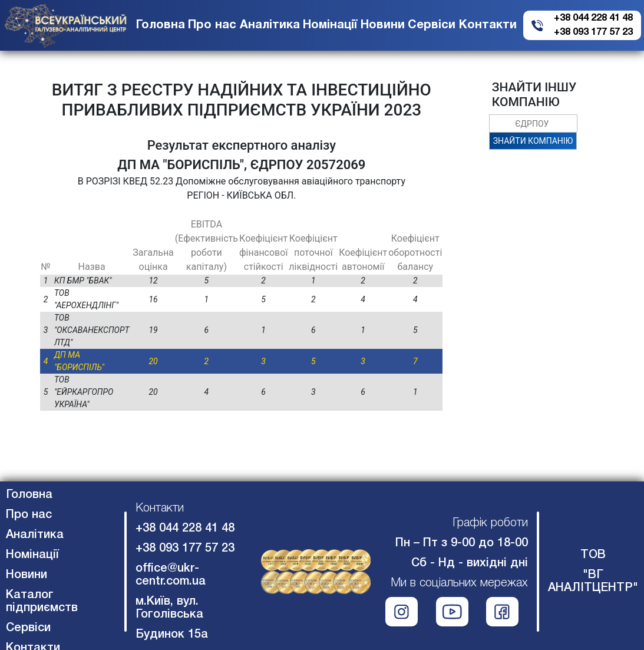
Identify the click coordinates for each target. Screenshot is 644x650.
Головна (161, 25)
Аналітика (270, 25)
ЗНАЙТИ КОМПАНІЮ (533, 141)
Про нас (212, 25)
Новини (383, 25)
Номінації (330, 25)
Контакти (488, 25)
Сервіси (432, 25)
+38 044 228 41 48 (593, 18)
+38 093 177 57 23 (593, 32)
